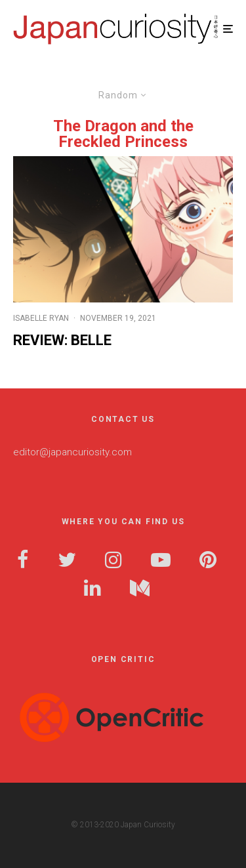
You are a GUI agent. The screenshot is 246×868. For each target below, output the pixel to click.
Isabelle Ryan (41, 318)
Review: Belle (62, 340)
